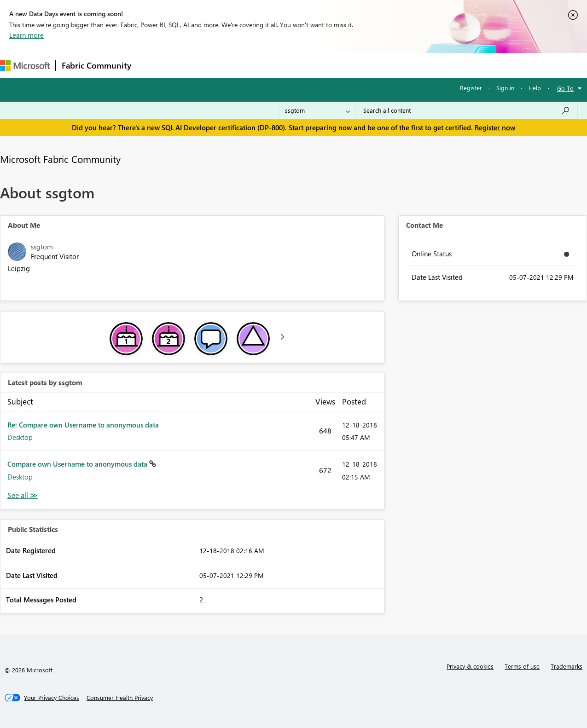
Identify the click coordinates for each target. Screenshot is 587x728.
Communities (271, 65)
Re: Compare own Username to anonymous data (83, 425)
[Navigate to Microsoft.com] (25, 66)
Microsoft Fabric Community (60, 159)
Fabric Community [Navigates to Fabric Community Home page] (96, 65)
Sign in (505, 88)
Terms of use (522, 666)
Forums (152, 65)
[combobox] (467, 110)
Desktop (20, 437)
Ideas (230, 65)
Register (471, 88)
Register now (495, 127)
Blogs (313, 65)
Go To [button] (565, 88)
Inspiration (193, 65)
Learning (348, 65)
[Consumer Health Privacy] (120, 698)
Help (535, 88)
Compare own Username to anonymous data (78, 464)
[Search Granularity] (317, 110)
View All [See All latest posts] (23, 495)
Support (387, 65)
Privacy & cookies (470, 666)
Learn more (26, 35)
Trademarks (567, 666)
